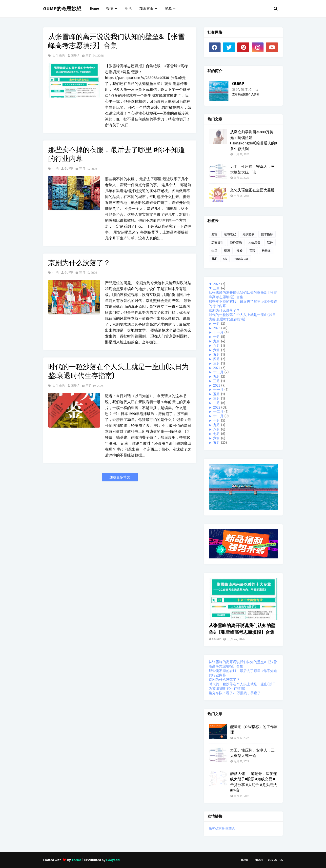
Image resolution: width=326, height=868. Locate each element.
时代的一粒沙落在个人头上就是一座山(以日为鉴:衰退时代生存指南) (118, 371)
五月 (217, 355)
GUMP (75, 55)
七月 (217, 434)
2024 (217, 368)
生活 (55, 169)
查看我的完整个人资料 (246, 94)
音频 (252, 251)
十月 (217, 337)
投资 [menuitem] (110, 9)
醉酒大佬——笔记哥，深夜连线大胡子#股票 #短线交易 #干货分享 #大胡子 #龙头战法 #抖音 (254, 782)
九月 (217, 341)
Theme (77, 860)
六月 (217, 350)
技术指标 (267, 234)
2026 (217, 284)
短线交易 (248, 234)
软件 (270, 242)
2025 (217, 328)
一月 (217, 324)
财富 (214, 234)
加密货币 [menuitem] (146, 9)
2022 (217, 407)
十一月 (219, 332)
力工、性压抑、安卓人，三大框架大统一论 (252, 169)
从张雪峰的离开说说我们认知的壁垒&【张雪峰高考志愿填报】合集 (116, 41)
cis (225, 259)
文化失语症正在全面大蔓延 (252, 190)
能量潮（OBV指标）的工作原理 (254, 730)
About (259, 860)
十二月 (219, 372)
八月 (217, 346)
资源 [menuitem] (168, 9)
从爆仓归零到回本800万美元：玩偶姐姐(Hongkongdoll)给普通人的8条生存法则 (254, 140)
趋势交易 (236, 242)
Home (245, 860)
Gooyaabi (113, 860)
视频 (227, 251)
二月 (217, 403)
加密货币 (217, 242)
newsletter (241, 259)
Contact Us (275, 860)
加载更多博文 (120, 477)
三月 (217, 288)
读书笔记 (230, 234)
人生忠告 (58, 56)
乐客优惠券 (217, 829)
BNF (214, 259)
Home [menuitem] (94, 9)
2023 (217, 385)
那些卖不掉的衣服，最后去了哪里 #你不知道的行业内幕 (117, 154)
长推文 (266, 251)
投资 (240, 251)
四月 (217, 359)
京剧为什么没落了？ (79, 263)
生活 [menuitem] (128, 9)
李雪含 (230, 829)
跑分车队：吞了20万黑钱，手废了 (235, 693)
